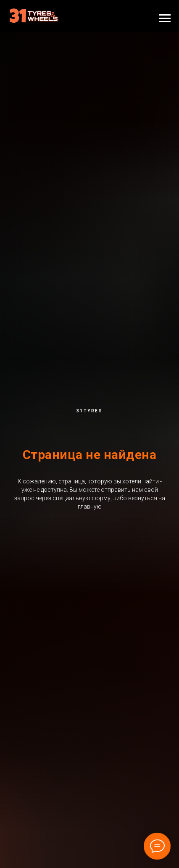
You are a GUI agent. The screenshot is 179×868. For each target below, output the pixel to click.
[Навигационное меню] (165, 18)
